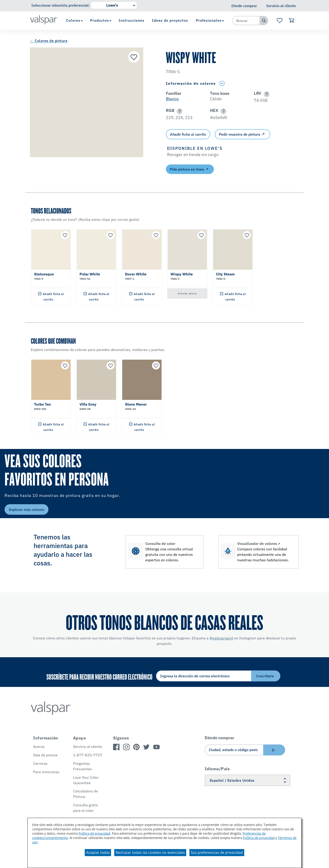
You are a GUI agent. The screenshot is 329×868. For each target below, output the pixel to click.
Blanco (172, 99)
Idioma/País (217, 769)
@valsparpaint (221, 638)
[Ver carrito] (292, 21)
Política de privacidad (94, 833)
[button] (266, 94)
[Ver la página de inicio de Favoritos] (280, 21)
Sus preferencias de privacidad (217, 852)
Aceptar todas (98, 852)
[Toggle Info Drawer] (222, 83)
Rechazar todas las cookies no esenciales (150, 852)
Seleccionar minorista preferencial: (61, 5)
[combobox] (246, 21)
